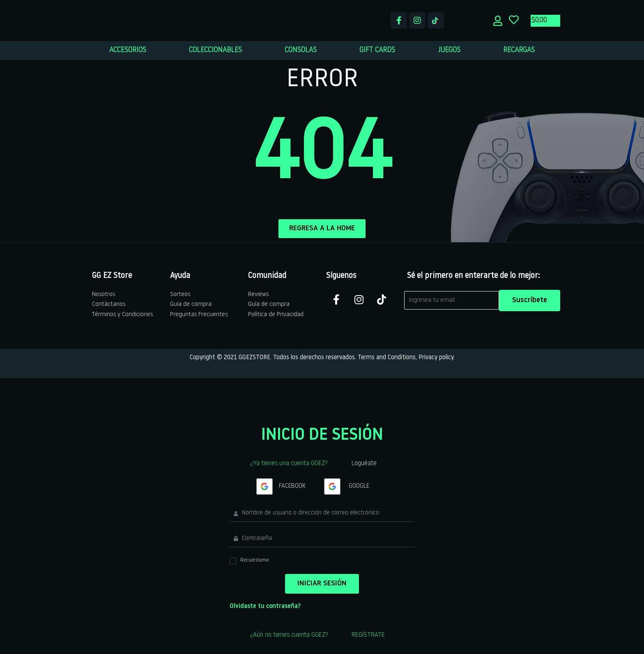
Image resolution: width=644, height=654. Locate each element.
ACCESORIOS (128, 50)
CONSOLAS (301, 50)
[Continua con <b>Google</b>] (264, 486)
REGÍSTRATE (368, 635)
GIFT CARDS (377, 50)
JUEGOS (449, 50)
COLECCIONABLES (215, 50)
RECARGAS (519, 50)
